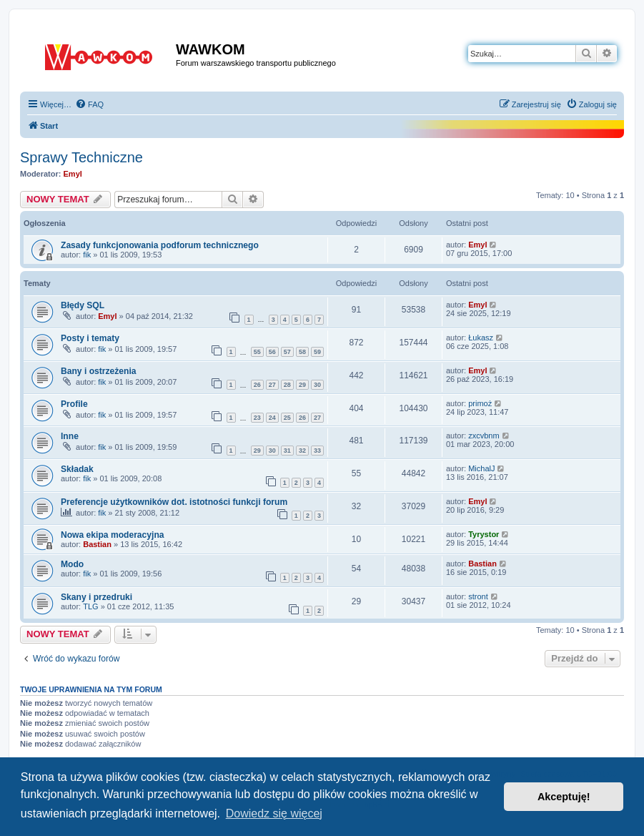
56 (272, 352)
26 (257, 385)
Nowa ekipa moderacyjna (113, 535)
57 (287, 352)
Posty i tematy (90, 338)
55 (257, 352)
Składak (77, 469)
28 (287, 385)
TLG (90, 606)
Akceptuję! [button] (564, 797)
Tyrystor (484, 534)
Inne (70, 436)
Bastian (97, 544)
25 (287, 418)
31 (287, 451)
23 (257, 418)
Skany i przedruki (96, 597)
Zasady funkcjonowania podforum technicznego (160, 245)
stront (478, 596)
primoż (480, 403)
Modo (72, 564)
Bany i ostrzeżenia (99, 371)
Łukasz (481, 338)
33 (317, 451)
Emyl (73, 174)
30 (317, 385)
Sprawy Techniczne (81, 157)
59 (317, 352)
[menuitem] (89, 104)
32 (302, 451)
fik (87, 255)
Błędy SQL (83, 305)
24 (272, 418)
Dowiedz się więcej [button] (274, 813)
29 (302, 385)
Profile (74, 404)
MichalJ (481, 468)
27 (272, 385)
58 (302, 352)
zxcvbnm (484, 436)
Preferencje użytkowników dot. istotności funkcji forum (174, 502)
